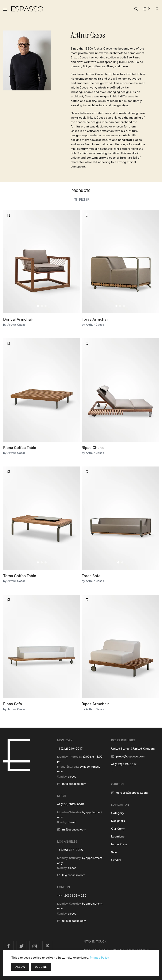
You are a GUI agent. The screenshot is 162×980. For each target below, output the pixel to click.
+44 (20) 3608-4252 (72, 896)
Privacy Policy (99, 958)
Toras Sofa (91, 576)
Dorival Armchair (18, 319)
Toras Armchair (95, 319)
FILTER (84, 200)
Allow (20, 967)
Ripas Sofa (13, 704)
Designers (118, 821)
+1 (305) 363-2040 (71, 804)
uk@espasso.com (74, 921)
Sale (114, 852)
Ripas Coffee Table (20, 448)
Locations (118, 837)
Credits (116, 860)
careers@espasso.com (132, 793)
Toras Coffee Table (20, 576)
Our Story (118, 829)
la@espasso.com (74, 875)
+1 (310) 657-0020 (70, 850)
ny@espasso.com (74, 784)
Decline (41, 967)
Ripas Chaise (93, 448)
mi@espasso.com (74, 830)
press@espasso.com (130, 756)
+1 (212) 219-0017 (70, 749)
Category (118, 813)
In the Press (119, 844)
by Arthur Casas (14, 325)
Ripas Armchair (95, 704)
